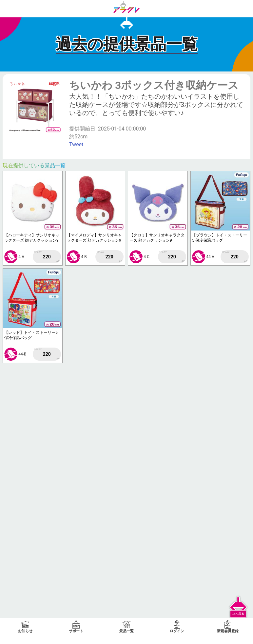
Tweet (76, 144)
